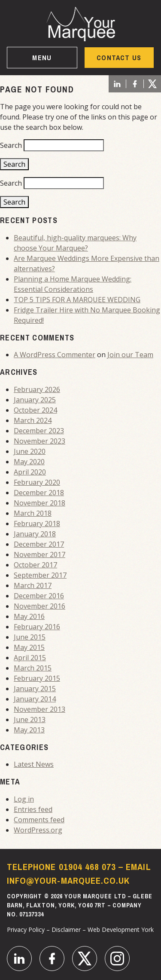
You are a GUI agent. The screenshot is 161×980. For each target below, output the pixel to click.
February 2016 (37, 627)
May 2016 (29, 616)
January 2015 (35, 689)
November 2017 (39, 554)
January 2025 (35, 400)
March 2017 (33, 585)
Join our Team (130, 355)
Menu (42, 58)
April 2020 (30, 472)
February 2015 (37, 678)
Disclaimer (66, 929)
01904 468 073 (88, 867)
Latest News (34, 764)
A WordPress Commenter (55, 355)
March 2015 (33, 668)
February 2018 (37, 524)
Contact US (119, 58)
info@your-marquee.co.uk (68, 880)
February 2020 (37, 482)
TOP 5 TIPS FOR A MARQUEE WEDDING (77, 300)
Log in (24, 799)
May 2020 (29, 462)
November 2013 (39, 709)
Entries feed (33, 809)
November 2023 (39, 441)
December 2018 (39, 493)
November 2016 (39, 606)
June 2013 (30, 720)
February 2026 (37, 389)
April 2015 (30, 658)
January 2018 (35, 534)
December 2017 (39, 544)
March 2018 (33, 513)
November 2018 (39, 503)
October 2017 (35, 565)
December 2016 (39, 596)
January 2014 (35, 699)
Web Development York (121, 929)
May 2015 (29, 647)
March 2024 (33, 420)
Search (11, 145)
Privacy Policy (26, 929)
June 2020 (30, 451)
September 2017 (40, 575)
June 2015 (30, 637)
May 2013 (29, 730)
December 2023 (39, 431)
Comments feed (39, 820)
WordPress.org (38, 830)
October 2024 (35, 410)
